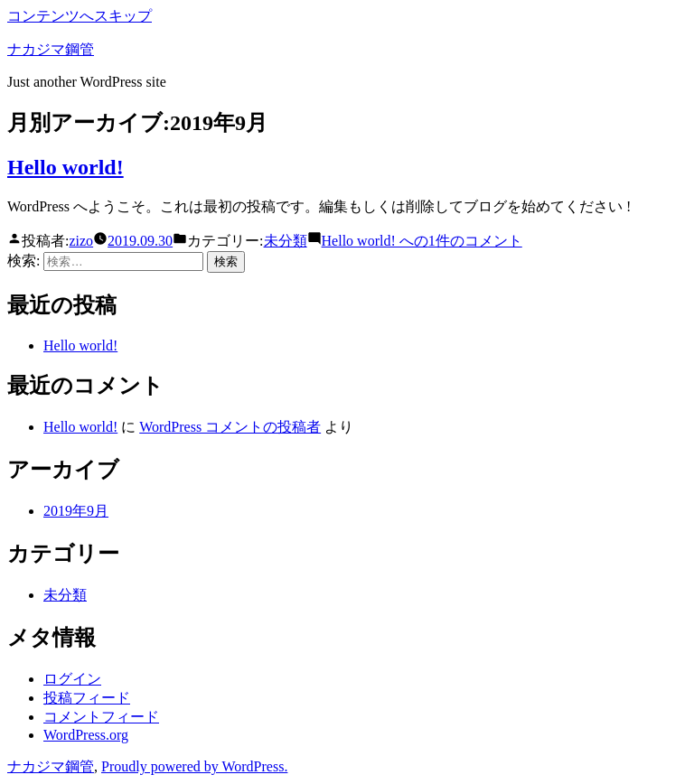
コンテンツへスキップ (80, 16)
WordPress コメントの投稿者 (230, 427)
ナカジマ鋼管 (51, 49)
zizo (81, 241)
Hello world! (66, 167)
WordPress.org (86, 735)
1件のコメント (422, 241)
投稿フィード (87, 698)
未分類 (286, 241)
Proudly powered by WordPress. (194, 766)
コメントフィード (101, 717)
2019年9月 (76, 511)
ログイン (72, 679)
